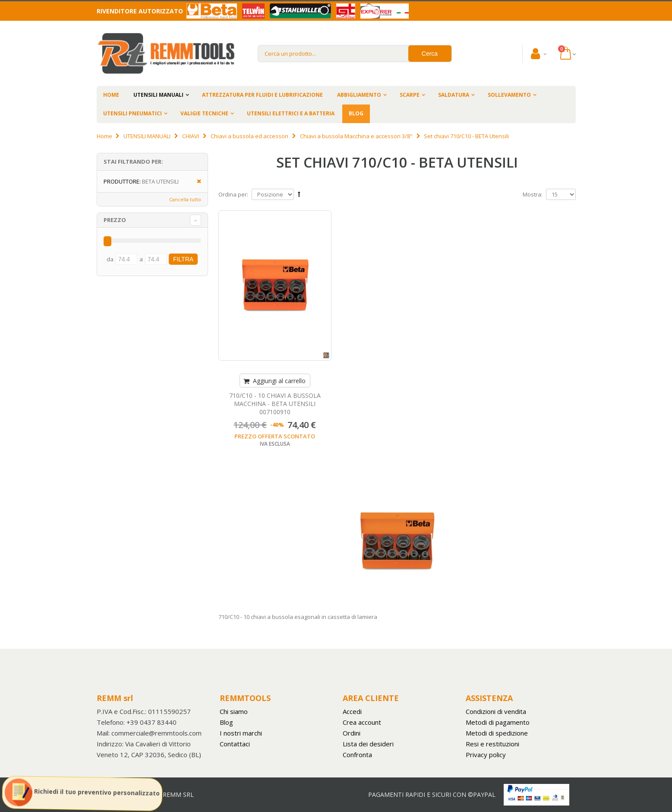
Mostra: (533, 194)
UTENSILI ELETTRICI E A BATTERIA (291, 113)
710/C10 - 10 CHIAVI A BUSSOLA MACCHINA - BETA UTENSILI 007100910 (275, 404)
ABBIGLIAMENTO (359, 95)
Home (104, 136)
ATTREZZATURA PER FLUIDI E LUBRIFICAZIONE (262, 95)
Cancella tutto (185, 199)
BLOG (356, 113)
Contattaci (235, 744)
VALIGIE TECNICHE (204, 113)
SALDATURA (454, 95)
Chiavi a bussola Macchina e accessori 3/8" (356, 136)
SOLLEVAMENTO (509, 95)
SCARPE (410, 95)
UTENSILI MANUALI (158, 95)
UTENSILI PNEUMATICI (133, 113)
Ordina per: (233, 194)
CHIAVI (191, 136)
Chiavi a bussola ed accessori (249, 136)
